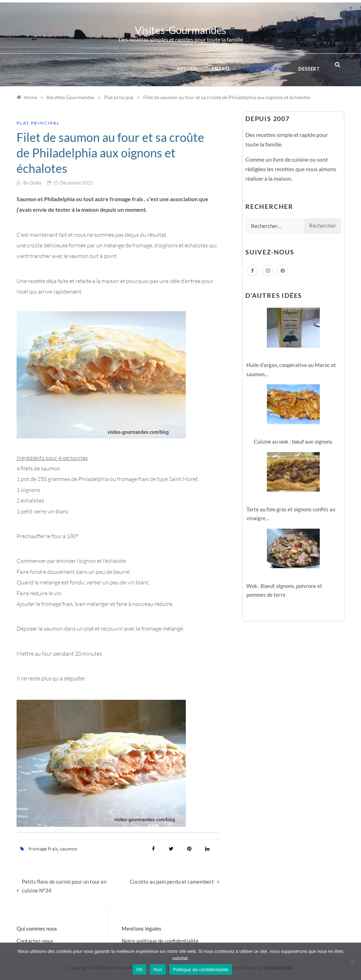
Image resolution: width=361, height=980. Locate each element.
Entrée (221, 69)
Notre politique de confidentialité (160, 941)
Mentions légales (142, 928)
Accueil (188, 69)
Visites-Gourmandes (180, 30)
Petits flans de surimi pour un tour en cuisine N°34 (64, 886)
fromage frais (43, 849)
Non (158, 970)
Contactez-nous (35, 941)
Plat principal (264, 69)
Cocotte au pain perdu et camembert (172, 882)
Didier (36, 183)
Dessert (309, 69)
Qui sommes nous (37, 928)
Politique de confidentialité (201, 970)
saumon (69, 849)
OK (139, 970)
